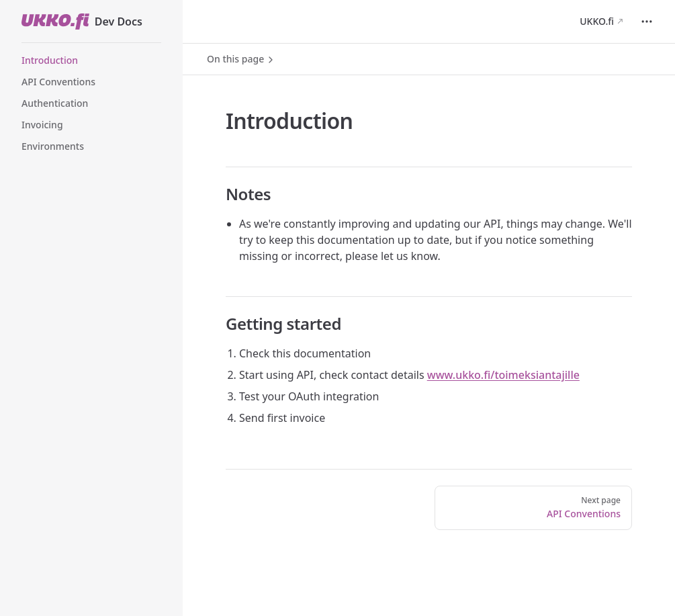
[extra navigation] (647, 21)
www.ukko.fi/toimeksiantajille (503, 375)
